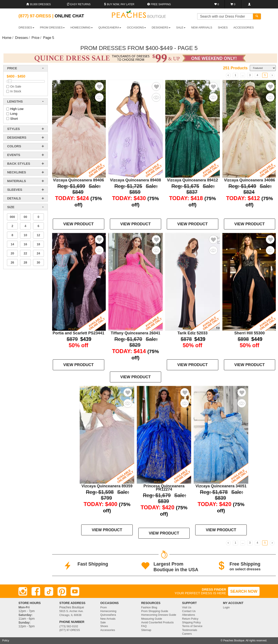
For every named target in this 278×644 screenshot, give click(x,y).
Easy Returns (79, 4)
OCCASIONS (136, 27)
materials (17, 181)
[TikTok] (49, 591)
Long (14, 114)
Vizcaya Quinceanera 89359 (107, 486)
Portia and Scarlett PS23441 (78, 333)
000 (12, 217)
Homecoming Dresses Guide (159, 615)
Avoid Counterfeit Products (157, 622)
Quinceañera (108, 615)
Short (14, 119)
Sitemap (146, 630)
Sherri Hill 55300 (250, 333)
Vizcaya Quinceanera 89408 (135, 180)
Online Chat (69, 16)
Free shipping (159, 4)
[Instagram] (23, 591)
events (14, 155)
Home (7, 38)
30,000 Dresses (39, 4)
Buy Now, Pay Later (119, 4)
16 (25, 244)
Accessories (108, 630)
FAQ (144, 626)
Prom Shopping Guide (155, 611)
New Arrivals (202, 27)
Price (35, 38)
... (243, 75)
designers (17, 137)
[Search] (257, 16)
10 (25, 235)
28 (25, 262)
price (12, 68)
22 (25, 253)
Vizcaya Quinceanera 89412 (193, 180)
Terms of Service (192, 626)
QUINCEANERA (110, 27)
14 (12, 244)
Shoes (104, 626)
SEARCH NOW (244, 591)
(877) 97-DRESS (70, 630)
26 (12, 262)
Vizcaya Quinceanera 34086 (249, 180)
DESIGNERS (161, 27)
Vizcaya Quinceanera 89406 (79, 180)
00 (25, 217)
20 (12, 253)
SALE (181, 27)
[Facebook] (36, 591)
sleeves (15, 190)
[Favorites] (217, 4)
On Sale (16, 86)
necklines (17, 172)
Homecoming (108, 611)
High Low (17, 109)
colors (14, 146)
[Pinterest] (62, 591)
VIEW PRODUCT (78, 224)
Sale (103, 622)
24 (38, 253)
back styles (19, 163)
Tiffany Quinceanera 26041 (136, 333)
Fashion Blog (149, 607)
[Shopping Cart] (233, 4)
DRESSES (26, 27)
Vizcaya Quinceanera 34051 (221, 486)
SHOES (223, 27)
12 (38, 235)
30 (38, 262)
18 (38, 244)
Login (226, 607)
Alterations (189, 615)
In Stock (16, 91)
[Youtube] (75, 591)
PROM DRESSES (52, 27)
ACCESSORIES (243, 27)
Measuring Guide (152, 619)
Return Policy (190, 619)
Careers (187, 634)
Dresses (22, 38)
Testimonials (189, 630)
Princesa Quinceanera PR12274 (164, 488)
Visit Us (187, 607)
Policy (6, 641)
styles (13, 129)
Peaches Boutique (234, 641)
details (14, 198)
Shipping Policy (191, 622)
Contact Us (189, 611)
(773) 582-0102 (69, 626)
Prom (104, 607)
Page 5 (49, 38)
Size (11, 207)
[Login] (249, 4)
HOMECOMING (81, 27)
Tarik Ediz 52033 (193, 333)
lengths (15, 101)
